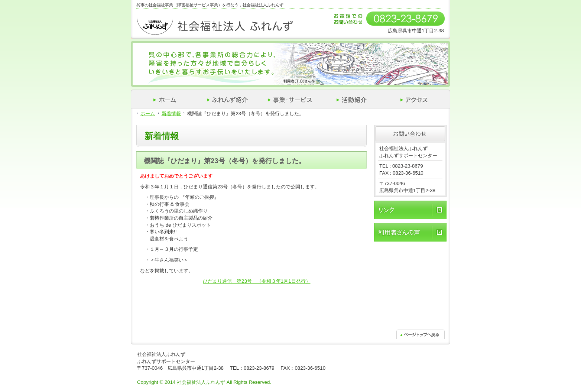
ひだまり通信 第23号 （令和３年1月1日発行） (257, 281)
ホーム (148, 114)
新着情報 (171, 114)
